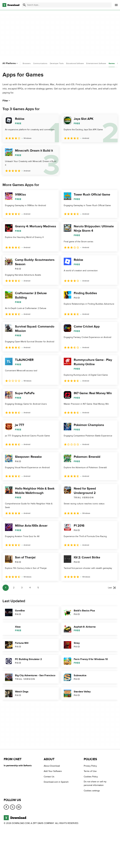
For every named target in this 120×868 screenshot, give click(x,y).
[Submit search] (24, 5)
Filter (7, 101)
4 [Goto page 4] (30, 588)
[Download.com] (11, 5)
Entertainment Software (96, 63)
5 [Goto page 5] (38, 588)
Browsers (27, 63)
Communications (40, 63)
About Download (52, 766)
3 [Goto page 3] (22, 588)
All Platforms (10, 63)
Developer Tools (57, 63)
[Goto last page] (112, 588)
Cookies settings (92, 791)
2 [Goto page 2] (14, 588)
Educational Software (75, 63)
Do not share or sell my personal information (95, 783)
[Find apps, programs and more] (67, 5)
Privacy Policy (90, 766)
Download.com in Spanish (56, 782)
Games (112, 63)
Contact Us (49, 777)
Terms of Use (90, 771)
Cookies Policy (91, 777)
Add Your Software (53, 771)
